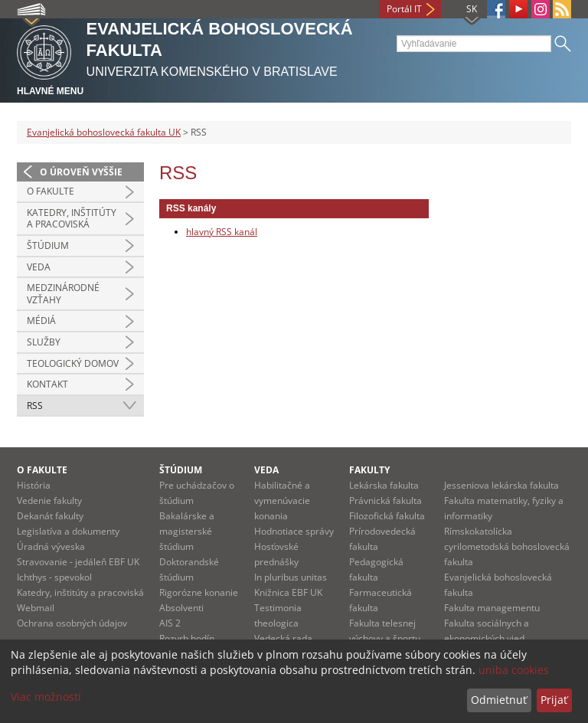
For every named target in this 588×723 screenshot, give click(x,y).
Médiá (41, 321)
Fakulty (369, 470)
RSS (35, 406)
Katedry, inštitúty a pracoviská (72, 219)
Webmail (36, 608)
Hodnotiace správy (294, 531)
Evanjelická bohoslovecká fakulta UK (104, 132)
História (34, 485)
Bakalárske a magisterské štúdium (187, 531)
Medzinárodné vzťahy (63, 294)
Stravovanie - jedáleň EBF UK (78, 562)
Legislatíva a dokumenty (68, 531)
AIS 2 (170, 623)
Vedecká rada (283, 638)
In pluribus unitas (291, 577)
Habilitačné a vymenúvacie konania (282, 501)
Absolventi (181, 608)
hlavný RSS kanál (222, 232)
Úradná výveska (51, 546)
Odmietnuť (499, 700)
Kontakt (47, 384)
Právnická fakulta (385, 501)
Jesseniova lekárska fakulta (501, 485)
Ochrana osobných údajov (72, 623)
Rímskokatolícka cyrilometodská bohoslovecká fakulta (507, 546)
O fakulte (51, 191)
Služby (44, 342)
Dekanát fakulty (50, 516)
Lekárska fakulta (384, 485)
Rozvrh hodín (187, 638)
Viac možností (46, 697)
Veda (39, 267)
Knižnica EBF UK (288, 592)
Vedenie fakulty (49, 501)
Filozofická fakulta (387, 516)
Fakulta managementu (492, 608)
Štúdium (48, 245)
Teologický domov (73, 363)
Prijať (554, 700)
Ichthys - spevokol (54, 577)
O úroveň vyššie (81, 172)
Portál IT (404, 9)
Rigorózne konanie (199, 592)
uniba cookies (514, 670)
